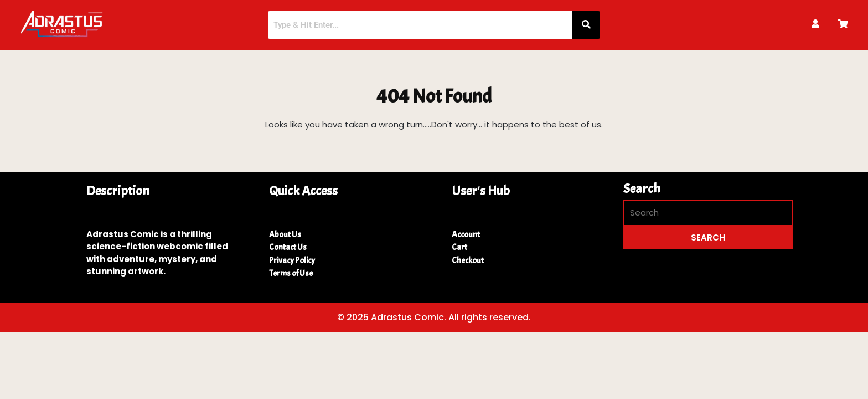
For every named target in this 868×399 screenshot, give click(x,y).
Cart (459, 247)
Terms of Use (291, 273)
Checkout (468, 261)
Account (466, 235)
